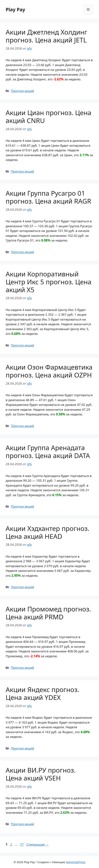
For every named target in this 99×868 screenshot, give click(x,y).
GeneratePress (76, 862)
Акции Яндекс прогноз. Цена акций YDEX (42, 693)
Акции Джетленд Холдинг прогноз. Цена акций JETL (46, 36)
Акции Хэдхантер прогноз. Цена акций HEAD (48, 532)
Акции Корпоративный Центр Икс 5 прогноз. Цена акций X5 (49, 282)
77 (22, 844)
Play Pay (15, 9)
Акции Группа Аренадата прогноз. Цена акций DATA (48, 452)
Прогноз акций (22, 91)
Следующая (38, 844)
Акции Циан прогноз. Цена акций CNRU (48, 117)
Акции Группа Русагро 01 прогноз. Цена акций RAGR (48, 197)
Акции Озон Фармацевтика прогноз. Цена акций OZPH (49, 371)
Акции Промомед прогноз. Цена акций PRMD (48, 613)
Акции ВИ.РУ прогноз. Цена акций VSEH (41, 774)
